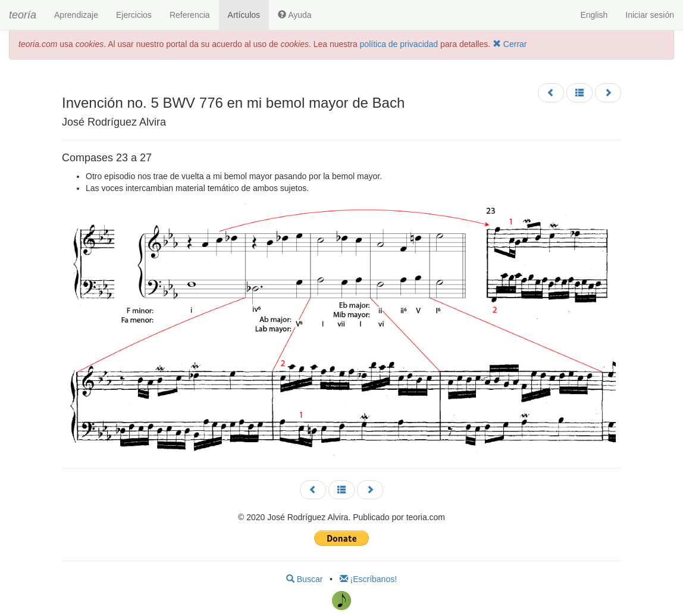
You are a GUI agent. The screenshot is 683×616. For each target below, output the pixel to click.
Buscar (304, 579)
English (594, 15)
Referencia (190, 15)
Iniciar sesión (650, 15)
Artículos (244, 15)
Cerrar (510, 44)
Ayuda (295, 15)
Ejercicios (134, 15)
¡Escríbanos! (368, 579)
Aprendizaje (76, 15)
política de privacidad (399, 44)
